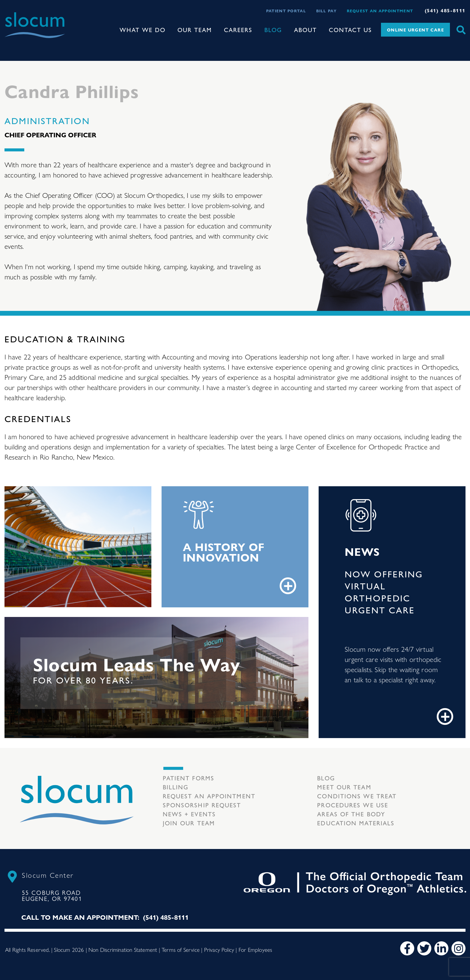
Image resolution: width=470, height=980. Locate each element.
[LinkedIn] (441, 948)
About (305, 30)
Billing (176, 787)
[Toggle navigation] (9, 43)
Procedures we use (353, 805)
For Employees (255, 949)
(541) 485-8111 (445, 10)
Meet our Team (344, 787)
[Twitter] (424, 948)
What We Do (143, 30)
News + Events (189, 814)
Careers (238, 30)
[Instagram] (458, 948)
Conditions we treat (357, 796)
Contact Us (350, 30)
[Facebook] (407, 948)
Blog (273, 30)
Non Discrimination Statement (123, 949)
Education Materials (356, 823)
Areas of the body (351, 814)
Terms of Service (181, 949)
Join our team (189, 823)
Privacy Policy (219, 949)
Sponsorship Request (202, 805)
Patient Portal (286, 11)
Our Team (195, 30)
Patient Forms (189, 778)
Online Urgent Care (415, 30)
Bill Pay (326, 11)
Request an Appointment (380, 11)
